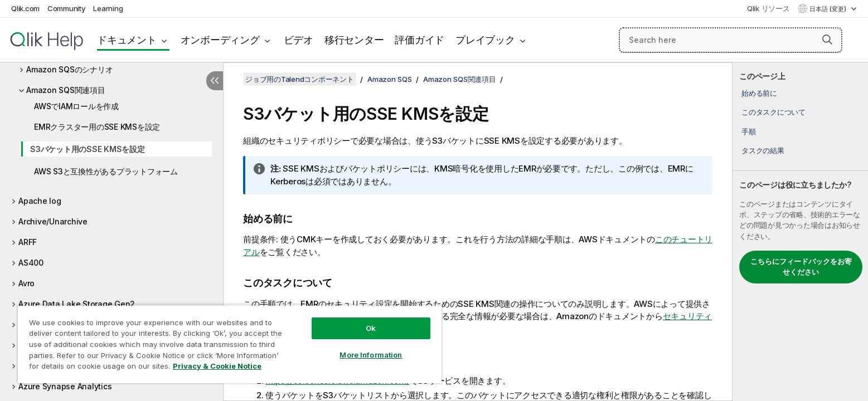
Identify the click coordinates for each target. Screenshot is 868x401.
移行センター (354, 40)
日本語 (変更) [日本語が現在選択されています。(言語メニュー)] (829, 9)
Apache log (40, 201)
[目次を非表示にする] (215, 81)
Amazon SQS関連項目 (66, 90)
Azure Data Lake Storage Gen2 (77, 304)
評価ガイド (420, 40)
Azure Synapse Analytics (65, 386)
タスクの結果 (763, 150)
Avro (26, 283)
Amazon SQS (390, 79)
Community (67, 8)
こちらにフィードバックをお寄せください (801, 267)
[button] (827, 40)
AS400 (31, 263)
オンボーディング (220, 40)
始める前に (759, 93)
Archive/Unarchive (53, 221)
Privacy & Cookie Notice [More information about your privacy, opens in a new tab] (217, 366)
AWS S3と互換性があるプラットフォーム (106, 171)
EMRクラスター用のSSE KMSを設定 (97, 127)
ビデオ (299, 40)
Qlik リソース (768, 8)
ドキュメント (127, 40)
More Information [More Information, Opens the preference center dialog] (371, 355)
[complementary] (800, 232)
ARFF (28, 242)
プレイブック (485, 40)
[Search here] (731, 40)
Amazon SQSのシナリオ (69, 69)
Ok (371, 328)
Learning (108, 8)
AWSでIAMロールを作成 (76, 106)
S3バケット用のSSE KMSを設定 (88, 149)
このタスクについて (774, 112)
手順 (749, 131)
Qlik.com (25, 8)
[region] (230, 344)
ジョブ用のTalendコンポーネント (300, 79)
